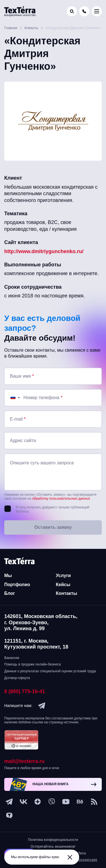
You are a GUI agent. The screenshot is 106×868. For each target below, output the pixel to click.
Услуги (63, 576)
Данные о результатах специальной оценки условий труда (50, 671)
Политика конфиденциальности (53, 840)
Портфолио (17, 585)
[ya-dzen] (38, 802)
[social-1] (94, 802)
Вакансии (12, 658)
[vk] (23, 802)
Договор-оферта (17, 678)
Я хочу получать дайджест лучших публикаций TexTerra (52, 510)
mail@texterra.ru (24, 761)
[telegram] (42, 706)
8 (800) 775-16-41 (25, 691)
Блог (10, 593)
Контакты (67, 593)
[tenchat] (9, 816)
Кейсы (63, 585)
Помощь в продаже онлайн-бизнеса (33, 664)
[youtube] (66, 802)
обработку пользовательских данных (61, 499)
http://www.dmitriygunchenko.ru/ (44, 251)
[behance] (80, 802)
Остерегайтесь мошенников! (53, 847)
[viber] (52, 802)
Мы (8, 576)
